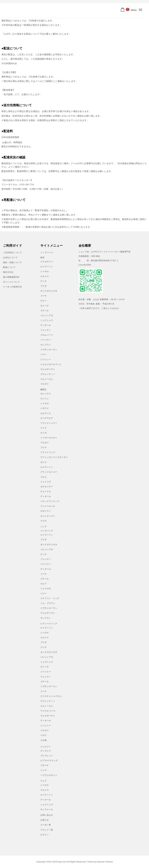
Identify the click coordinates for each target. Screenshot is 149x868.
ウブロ (44, 521)
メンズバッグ (47, 531)
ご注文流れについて (12, 252)
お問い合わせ (47, 815)
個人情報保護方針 (11, 277)
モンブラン (46, 345)
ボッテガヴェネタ (49, 291)
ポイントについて (11, 282)
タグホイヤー (47, 487)
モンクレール (47, 809)
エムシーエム (47, 379)
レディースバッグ (49, 624)
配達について (9, 267)
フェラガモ (46, 589)
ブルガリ (45, 384)
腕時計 (44, 389)
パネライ (45, 408)
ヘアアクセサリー (49, 775)
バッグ (44, 527)
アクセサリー (47, 262)
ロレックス (46, 394)
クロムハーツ (47, 335)
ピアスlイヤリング (49, 760)
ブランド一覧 (47, 830)
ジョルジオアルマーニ (51, 364)
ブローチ (45, 765)
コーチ (44, 296)
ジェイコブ (46, 482)
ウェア (44, 781)
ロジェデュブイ (48, 516)
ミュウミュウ (47, 320)
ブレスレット (47, 756)
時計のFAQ (8, 272)
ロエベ (44, 301)
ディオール (46, 325)
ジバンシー (46, 359)
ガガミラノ (46, 511)
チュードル (46, 491)
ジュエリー (46, 747)
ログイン (45, 835)
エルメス (45, 276)
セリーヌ (45, 306)
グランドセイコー (49, 472)
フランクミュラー (49, 423)
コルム (44, 477)
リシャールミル (48, 506)
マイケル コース (48, 711)
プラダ (44, 286)
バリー (44, 354)
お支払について (10, 258)
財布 (43, 258)
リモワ (44, 735)
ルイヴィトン (47, 266)
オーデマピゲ (47, 418)
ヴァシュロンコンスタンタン (54, 457)
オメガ (44, 433)
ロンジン (45, 398)
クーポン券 (46, 825)
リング (44, 770)
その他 (44, 740)
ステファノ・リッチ (50, 598)
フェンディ (46, 330)
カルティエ (46, 413)
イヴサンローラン (49, 350)
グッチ (44, 281)
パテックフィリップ (50, 501)
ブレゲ (44, 447)
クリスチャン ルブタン (51, 696)
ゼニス (44, 462)
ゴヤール (45, 311)
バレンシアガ (47, 315)
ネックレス (46, 751)
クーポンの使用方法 (12, 287)
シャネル (45, 271)
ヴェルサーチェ (48, 369)
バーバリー (46, 340)
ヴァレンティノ (48, 374)
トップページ (47, 252)
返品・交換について (12, 262)
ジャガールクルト (49, 438)
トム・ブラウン (48, 603)
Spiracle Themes (105, 862)
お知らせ (45, 820)
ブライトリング (48, 452)
